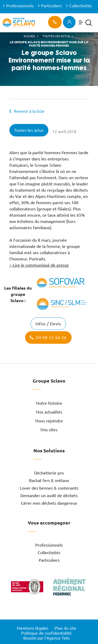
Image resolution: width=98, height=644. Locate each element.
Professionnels (20, 6)
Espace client (69, 22)
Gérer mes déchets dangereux (49, 503)
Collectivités (81, 6)
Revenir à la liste (29, 111)
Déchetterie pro (49, 473)
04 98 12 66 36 (51, 337)
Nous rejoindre (49, 421)
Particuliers (51, 6)
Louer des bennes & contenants (49, 488)
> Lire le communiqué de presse (39, 265)
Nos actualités (49, 412)
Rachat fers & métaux (49, 480)
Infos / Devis (48, 324)
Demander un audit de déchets (49, 496)
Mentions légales (33, 628)
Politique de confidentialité (46, 633)
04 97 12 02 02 (55, 22)
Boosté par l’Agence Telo (46, 638)
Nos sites (49, 430)
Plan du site (65, 628)
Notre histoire (49, 403)
